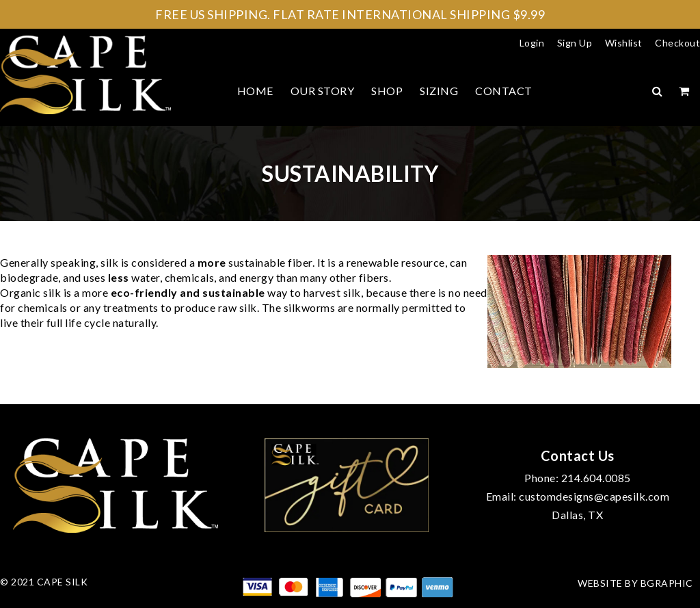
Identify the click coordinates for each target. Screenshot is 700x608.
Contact (504, 91)
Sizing (439, 91)
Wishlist (624, 43)
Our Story (323, 91)
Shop (387, 91)
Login (532, 43)
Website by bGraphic (635, 583)
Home (255, 91)
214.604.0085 (596, 478)
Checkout (677, 43)
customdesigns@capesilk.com (594, 496)
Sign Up (575, 43)
